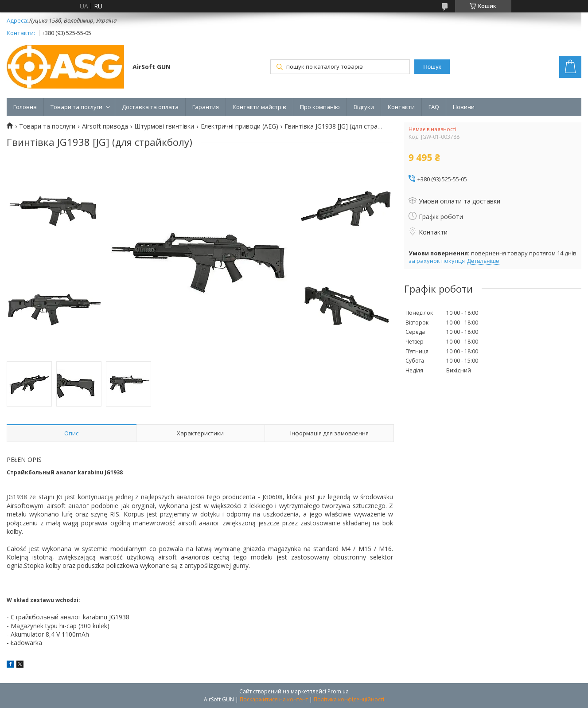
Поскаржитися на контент (274, 699)
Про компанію (320, 107)
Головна (25, 107)
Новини (464, 107)
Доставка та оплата (150, 107)
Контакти (401, 107)
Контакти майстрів (259, 107)
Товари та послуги (76, 107)
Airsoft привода (105, 126)
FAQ (434, 107)
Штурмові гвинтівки (164, 126)
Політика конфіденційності (349, 699)
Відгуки (364, 107)
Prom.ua (338, 691)
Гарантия (206, 107)
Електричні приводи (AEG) (239, 126)
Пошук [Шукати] (432, 67)
